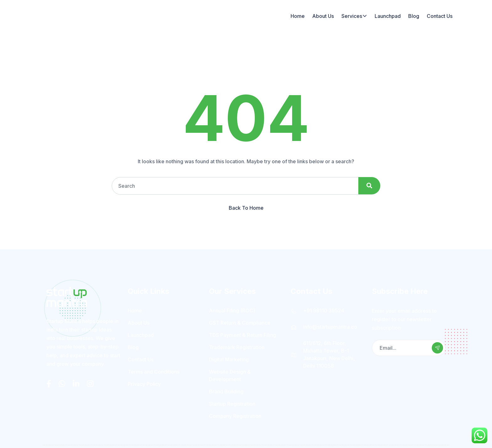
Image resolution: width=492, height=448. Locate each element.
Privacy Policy (144, 383)
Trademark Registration (237, 347)
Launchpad (388, 16)
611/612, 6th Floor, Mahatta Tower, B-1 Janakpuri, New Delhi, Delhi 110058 (329, 354)
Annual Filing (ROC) (232, 310)
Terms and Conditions (154, 371)
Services (352, 16)
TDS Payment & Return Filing (243, 334)
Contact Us (440, 16)
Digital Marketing (229, 359)
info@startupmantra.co (330, 326)
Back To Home (246, 207)
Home (298, 16)
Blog (414, 16)
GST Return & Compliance (240, 322)
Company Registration (235, 415)
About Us (323, 16)
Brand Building (226, 391)
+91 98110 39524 (324, 310)
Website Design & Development (230, 375)
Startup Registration (232, 403)
